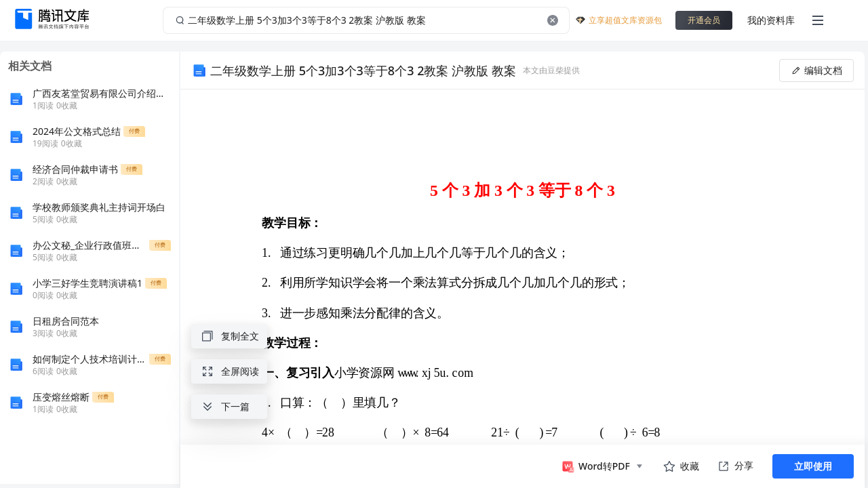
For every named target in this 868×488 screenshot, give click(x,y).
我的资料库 (771, 20)
